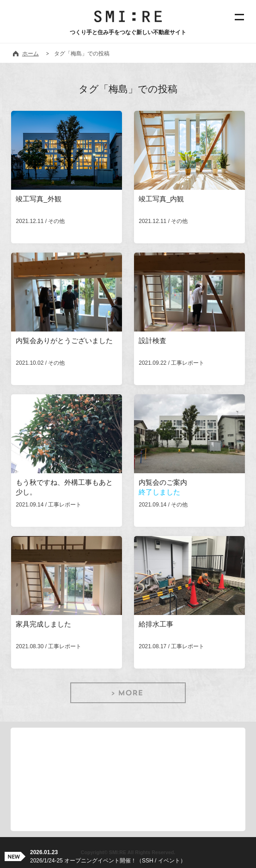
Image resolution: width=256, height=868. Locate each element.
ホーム (30, 54)
